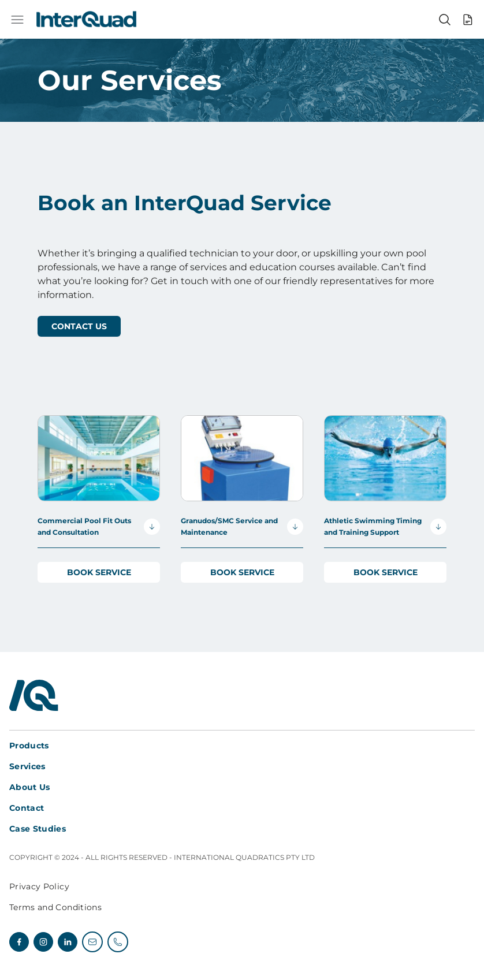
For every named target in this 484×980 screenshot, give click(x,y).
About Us (30, 787)
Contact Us (79, 326)
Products (29, 746)
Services (27, 766)
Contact (27, 808)
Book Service (99, 572)
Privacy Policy (39, 886)
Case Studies (38, 829)
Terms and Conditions (55, 907)
